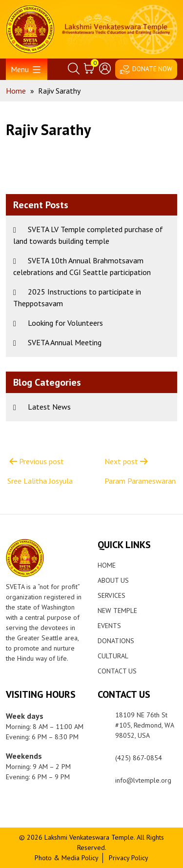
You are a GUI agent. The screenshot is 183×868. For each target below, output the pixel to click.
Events (109, 626)
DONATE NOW (152, 69)
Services (112, 595)
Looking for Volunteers (65, 323)
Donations (116, 641)
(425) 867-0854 (139, 758)
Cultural (113, 656)
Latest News (49, 407)
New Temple (117, 611)
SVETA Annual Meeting (65, 342)
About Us (113, 580)
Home (107, 565)
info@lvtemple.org (143, 780)
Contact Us (117, 671)
